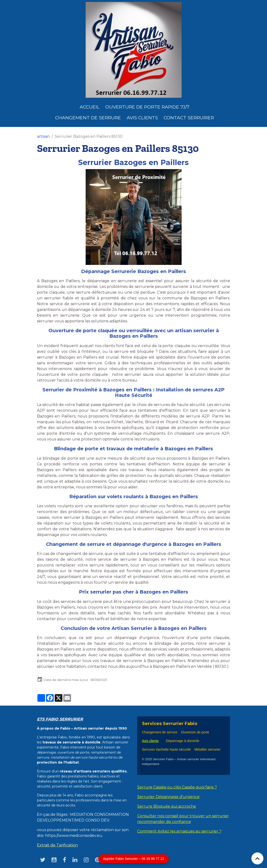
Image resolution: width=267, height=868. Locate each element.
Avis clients (142, 118)
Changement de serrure (160, 732)
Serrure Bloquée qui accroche (167, 806)
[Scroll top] (257, 858)
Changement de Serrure (88, 118)
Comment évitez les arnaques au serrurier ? (179, 831)
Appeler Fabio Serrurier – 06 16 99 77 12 (133, 859)
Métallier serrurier (208, 749)
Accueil (90, 107)
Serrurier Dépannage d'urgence (168, 797)
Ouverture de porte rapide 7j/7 (147, 107)
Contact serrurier (189, 118)
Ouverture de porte (195, 732)
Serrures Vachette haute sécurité (166, 749)
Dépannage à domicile (182, 741)
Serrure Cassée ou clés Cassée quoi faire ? (177, 787)
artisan (43, 136)
